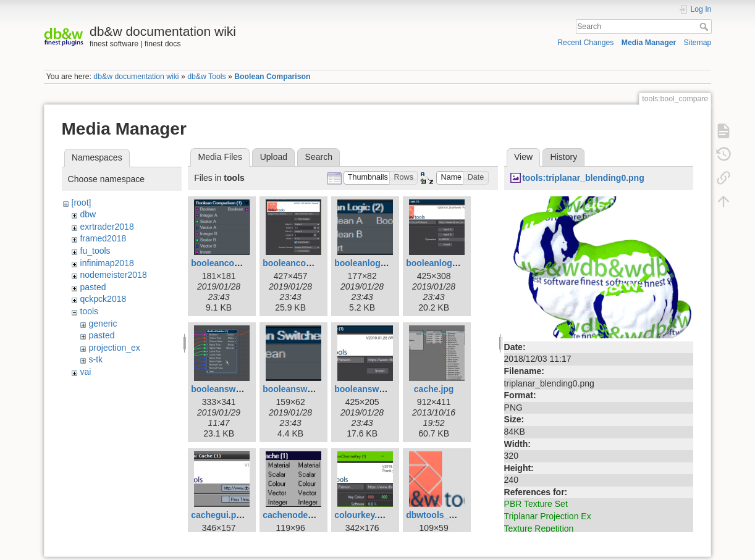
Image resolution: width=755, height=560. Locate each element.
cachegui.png (219, 515)
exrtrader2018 (107, 227)
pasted (93, 287)
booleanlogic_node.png (383, 263)
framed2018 (103, 238)
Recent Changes (585, 43)
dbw (88, 214)
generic (103, 324)
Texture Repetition (539, 529)
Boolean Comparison (272, 77)
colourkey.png (364, 515)
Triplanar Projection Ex (548, 516)
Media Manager (649, 43)
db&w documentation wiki (136, 77)
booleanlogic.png (442, 263)
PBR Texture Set (536, 504)
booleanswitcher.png (377, 389)
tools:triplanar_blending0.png (583, 178)
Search (705, 27)
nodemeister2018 (114, 275)
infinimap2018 (107, 263)
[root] (82, 203)
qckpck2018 (103, 299)
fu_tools (95, 251)
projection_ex (115, 348)
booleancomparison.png (313, 263)
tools (90, 311)
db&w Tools (206, 77)
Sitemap (697, 43)
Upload (274, 157)
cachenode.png (294, 515)
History (564, 157)
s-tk (96, 359)
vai (86, 372)
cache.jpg (434, 389)
